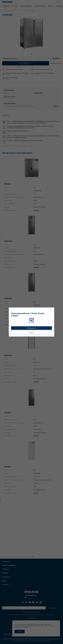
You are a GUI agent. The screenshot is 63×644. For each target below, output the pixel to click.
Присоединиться (32, 328)
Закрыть (31, 333)
